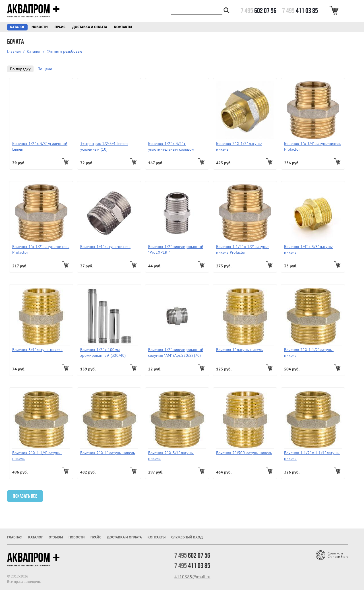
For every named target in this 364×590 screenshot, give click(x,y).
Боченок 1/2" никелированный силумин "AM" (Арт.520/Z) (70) (176, 353)
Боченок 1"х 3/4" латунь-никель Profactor (313, 146)
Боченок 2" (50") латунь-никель (244, 453)
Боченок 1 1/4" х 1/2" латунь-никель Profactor (242, 249)
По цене (45, 69)
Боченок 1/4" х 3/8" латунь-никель (309, 249)
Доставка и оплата (90, 27)
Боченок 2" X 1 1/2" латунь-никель (309, 353)
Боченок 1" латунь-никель (239, 350)
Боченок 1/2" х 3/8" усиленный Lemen (40, 146)
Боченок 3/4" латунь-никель (37, 350)
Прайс (60, 27)
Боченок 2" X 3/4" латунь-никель (171, 456)
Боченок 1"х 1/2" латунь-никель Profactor (41, 249)
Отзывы (56, 537)
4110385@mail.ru (192, 577)
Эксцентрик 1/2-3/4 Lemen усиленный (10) (104, 146)
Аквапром (33, 9)
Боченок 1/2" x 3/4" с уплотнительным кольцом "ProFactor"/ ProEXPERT (171, 147)
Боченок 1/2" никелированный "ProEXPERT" (176, 249)
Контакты (123, 27)
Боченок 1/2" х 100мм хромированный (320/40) (103, 353)
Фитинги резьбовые (64, 51)
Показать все (25, 496)
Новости (40, 27)
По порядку (20, 69)
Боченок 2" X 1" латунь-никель (108, 453)
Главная (14, 51)
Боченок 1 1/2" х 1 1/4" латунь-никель (312, 456)
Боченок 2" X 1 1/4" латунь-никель (37, 456)
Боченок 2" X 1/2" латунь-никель (239, 146)
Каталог (17, 27)
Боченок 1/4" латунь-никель (105, 247)
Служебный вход (187, 537)
